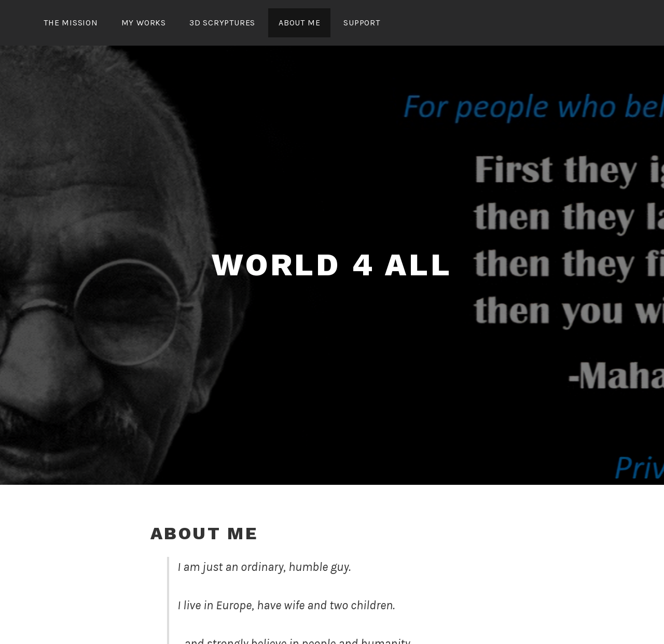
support (362, 23)
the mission (71, 23)
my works (144, 23)
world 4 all (332, 265)
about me (299, 23)
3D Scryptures (222, 23)
